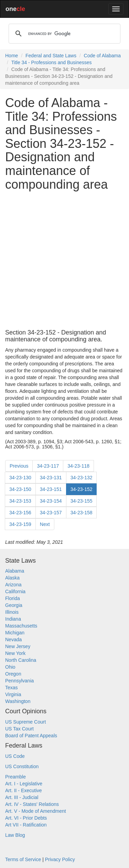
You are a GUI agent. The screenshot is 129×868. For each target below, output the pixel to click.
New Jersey (18, 646)
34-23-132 (82, 478)
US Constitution (22, 766)
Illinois (12, 612)
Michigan (15, 633)
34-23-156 (20, 513)
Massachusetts (21, 626)
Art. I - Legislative (24, 784)
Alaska (12, 578)
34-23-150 (20, 489)
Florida (13, 598)
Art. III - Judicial (22, 797)
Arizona (13, 585)
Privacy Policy (60, 859)
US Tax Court (19, 729)
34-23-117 (48, 466)
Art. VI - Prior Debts (26, 818)
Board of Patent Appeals (31, 736)
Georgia (14, 605)
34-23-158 (82, 513)
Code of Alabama (102, 56)
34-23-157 (51, 513)
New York (15, 653)
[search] (63, 34)
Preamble (15, 777)
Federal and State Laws (51, 56)
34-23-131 (51, 478)
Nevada (13, 640)
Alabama (15, 571)
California (15, 591)
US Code (15, 756)
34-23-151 (51, 489)
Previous (19, 466)
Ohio (10, 667)
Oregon (13, 674)
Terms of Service (23, 859)
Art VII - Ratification (26, 825)
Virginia (13, 694)
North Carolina (21, 660)
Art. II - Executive (24, 790)
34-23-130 (20, 478)
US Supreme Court (25, 722)
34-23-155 (82, 501)
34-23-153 (20, 501)
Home (12, 56)
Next (45, 524)
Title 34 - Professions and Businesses (52, 62)
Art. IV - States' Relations (32, 804)
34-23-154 (51, 501)
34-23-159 (20, 524)
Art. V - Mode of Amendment (36, 811)
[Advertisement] (64, 260)
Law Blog (15, 835)
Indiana (13, 619)
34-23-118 (78, 466)
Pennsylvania (19, 681)
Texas (12, 688)
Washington (18, 701)
